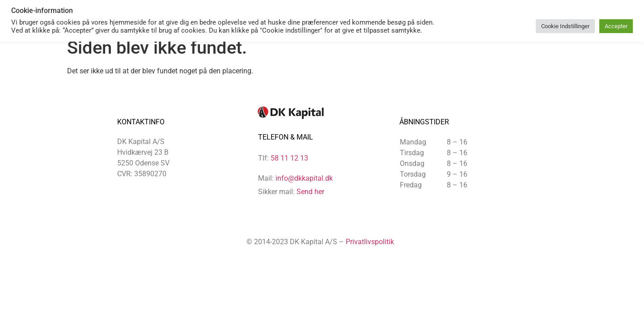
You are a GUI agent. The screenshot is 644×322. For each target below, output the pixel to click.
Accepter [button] (616, 26)
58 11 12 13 (289, 158)
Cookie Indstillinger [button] (565, 26)
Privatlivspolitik (370, 242)
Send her (310, 192)
